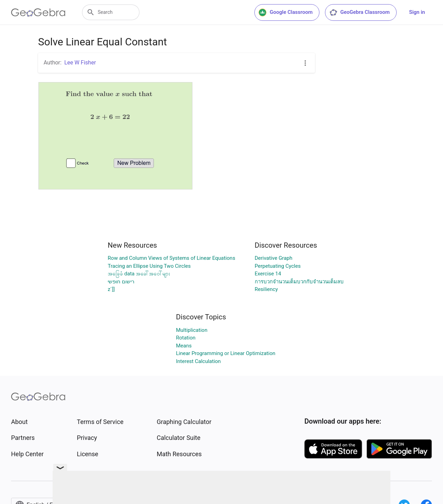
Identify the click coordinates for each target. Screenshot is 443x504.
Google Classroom (286, 12)
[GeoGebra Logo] (38, 12)
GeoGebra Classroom (359, 12)
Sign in (417, 12)
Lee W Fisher (80, 63)
